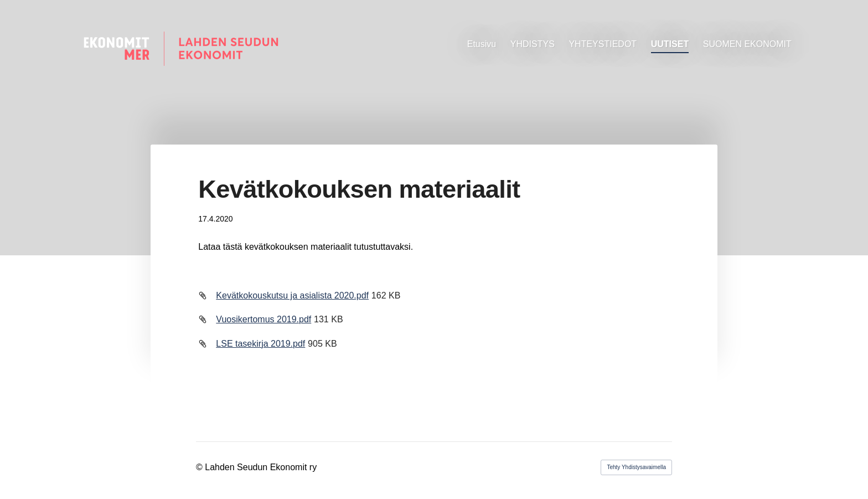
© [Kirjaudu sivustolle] (200, 467)
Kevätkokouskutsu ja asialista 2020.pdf (292, 295)
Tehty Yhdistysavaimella (636, 467)
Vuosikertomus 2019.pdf (263, 319)
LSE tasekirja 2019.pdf (260, 344)
